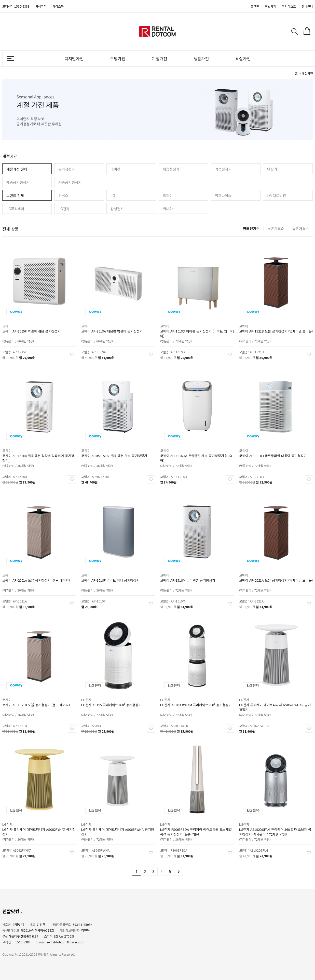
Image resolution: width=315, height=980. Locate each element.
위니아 (168, 209)
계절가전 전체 (17, 169)
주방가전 (118, 58)
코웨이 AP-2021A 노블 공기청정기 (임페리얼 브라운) (276, 570)
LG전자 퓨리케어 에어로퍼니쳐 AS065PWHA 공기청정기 (118, 821)
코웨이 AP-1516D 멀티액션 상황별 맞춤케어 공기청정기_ (38, 447)
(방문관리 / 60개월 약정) (26, 327)
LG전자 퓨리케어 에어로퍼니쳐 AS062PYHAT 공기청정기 (39, 821)
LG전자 (64, 209)
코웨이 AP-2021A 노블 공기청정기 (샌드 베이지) (37, 570)
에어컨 (115, 169)
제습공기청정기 (18, 182)
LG (113, 195)
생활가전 (201, 58)
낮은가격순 (276, 229)
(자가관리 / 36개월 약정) (26, 577)
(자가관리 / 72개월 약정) (263, 327)
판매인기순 (251, 229)
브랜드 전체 (15, 195)
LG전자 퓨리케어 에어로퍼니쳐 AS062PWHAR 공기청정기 (275, 696)
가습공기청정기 (70, 182)
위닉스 (63, 195)
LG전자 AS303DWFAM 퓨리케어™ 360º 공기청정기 (196, 695)
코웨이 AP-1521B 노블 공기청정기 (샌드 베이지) (37, 695)
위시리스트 (289, 6)
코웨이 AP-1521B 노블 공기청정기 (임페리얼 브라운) (276, 321)
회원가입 (270, 6)
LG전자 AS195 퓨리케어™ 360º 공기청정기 (114, 695)
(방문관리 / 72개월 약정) (184, 327)
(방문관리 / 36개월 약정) (26, 452)
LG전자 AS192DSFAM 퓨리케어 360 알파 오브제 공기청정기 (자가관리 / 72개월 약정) (275, 821)
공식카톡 (41, 6)
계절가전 (159, 58)
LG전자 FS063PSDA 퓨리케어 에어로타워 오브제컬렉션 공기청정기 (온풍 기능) (196, 821)
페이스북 (58, 6)
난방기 (272, 169)
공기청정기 (67, 169)
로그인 (255, 6)
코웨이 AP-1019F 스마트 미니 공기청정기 (113, 570)
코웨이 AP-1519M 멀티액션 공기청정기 (191, 570)
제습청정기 (171, 169)
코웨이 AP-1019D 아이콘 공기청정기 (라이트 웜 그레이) (197, 323)
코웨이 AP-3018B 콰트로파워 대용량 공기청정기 (274, 446)
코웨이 (168, 195)
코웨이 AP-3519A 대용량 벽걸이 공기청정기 (114, 321)
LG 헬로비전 (277, 195)
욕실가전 (243, 58)
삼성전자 (117, 209)
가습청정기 (223, 169)
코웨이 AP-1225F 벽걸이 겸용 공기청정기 (34, 321)
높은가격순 (301, 229)
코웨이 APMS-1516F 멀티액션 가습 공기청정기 (115, 446)
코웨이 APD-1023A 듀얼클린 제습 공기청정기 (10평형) (196, 447)
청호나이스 (223, 195)
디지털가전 (74, 58)
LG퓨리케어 (15, 209)
